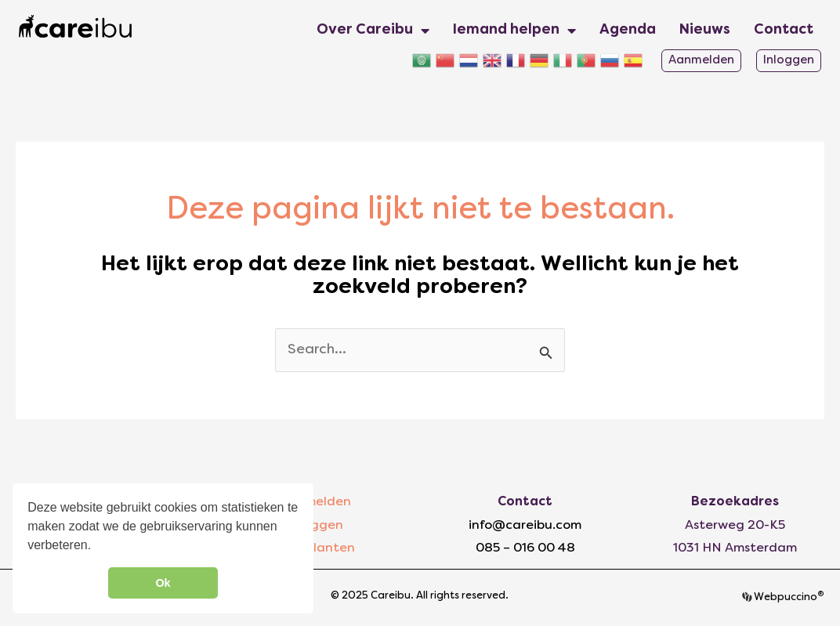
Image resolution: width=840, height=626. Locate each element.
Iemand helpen (514, 31)
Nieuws (705, 30)
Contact (784, 30)
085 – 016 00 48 (525, 548)
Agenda (628, 30)
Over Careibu (373, 31)
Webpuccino (788, 598)
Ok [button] (163, 583)
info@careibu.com (525, 526)
